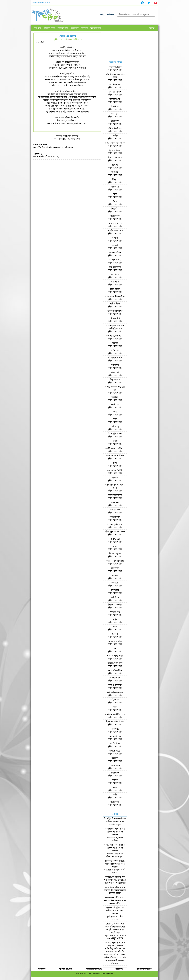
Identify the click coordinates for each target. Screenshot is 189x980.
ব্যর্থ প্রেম (115, 172)
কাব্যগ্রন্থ (84, 28)
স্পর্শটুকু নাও (115, 612)
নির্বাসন (115, 343)
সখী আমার (115, 365)
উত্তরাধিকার (115, 106)
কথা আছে (115, 282)
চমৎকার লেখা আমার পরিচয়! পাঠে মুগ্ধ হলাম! (115, 855)
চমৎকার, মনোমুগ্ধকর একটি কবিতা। (115, 871)
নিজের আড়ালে (115, 554)
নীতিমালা (119, 969)
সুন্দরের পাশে (115, 517)
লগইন (102, 15)
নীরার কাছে (115, 802)
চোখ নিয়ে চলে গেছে (115, 231)
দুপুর (115, 619)
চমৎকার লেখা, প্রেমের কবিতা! (115, 839)
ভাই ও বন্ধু (115, 426)
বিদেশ (115, 780)
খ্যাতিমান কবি (63, 28)
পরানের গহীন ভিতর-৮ (115, 908)
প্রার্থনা (115, 795)
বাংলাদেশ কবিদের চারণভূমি (115, 883)
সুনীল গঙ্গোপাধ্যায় (61, 39)
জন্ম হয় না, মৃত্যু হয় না (115, 336)
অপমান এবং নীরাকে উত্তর (115, 296)
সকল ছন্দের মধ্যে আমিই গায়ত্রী (115, 486)
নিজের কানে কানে (115, 641)
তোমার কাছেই (115, 260)
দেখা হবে (115, 114)
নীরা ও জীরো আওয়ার (115, 692)
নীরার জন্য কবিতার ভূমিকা (115, 143)
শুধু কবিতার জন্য (115, 150)
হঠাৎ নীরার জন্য (115, 84)
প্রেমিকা (115, 245)
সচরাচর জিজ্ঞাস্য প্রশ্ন (94, 969)
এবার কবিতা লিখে (115, 670)
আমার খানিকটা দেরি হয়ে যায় (115, 388)
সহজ (115, 787)
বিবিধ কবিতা (73, 136)
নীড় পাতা (38, 28)
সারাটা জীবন (115, 744)
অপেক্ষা (115, 238)
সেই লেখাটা (115, 700)
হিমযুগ (115, 179)
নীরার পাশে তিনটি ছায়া (115, 722)
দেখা (115, 463)
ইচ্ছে (115, 201)
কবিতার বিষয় (49, 28)
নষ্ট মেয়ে (108, 943)
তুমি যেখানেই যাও (115, 128)
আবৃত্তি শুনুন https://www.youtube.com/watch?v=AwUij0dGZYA (119, 935)
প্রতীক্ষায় (115, 634)
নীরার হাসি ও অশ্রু (115, 434)
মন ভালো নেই (115, 99)
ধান (115, 649)
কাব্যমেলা (75, 28)
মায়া (115, 546)
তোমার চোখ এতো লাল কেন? (114, 925)
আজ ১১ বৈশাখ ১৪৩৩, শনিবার (41, 3)
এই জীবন (115, 187)
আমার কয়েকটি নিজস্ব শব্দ (115, 714)
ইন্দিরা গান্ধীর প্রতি (115, 358)
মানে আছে (115, 729)
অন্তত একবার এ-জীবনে (115, 456)
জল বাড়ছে (115, 590)
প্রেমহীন (115, 136)
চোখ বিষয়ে (115, 568)
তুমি (115, 194)
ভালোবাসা (115, 121)
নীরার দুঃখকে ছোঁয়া (115, 605)
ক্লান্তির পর (115, 350)
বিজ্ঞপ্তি (152, 28)
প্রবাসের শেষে (115, 765)
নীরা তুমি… (115, 209)
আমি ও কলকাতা (115, 685)
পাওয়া (115, 441)
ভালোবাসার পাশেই (115, 311)
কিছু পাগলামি (115, 380)
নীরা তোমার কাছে (115, 158)
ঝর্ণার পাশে (115, 773)
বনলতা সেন (110, 829)
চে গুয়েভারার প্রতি (115, 223)
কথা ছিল (115, 397)
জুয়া (115, 707)
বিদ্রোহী (107, 819)
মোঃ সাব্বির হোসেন (116, 830)
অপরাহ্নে (115, 583)
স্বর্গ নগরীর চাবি (76, 39)
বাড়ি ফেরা (115, 372)
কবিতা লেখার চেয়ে (115, 663)
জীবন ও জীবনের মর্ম (115, 656)
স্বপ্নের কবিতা (115, 289)
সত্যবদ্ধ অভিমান (115, 253)
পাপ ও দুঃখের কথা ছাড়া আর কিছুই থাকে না (115, 327)
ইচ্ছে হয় (115, 165)
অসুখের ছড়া (115, 539)
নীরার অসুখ (115, 216)
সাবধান (115, 575)
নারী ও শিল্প (115, 304)
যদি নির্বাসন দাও (115, 92)
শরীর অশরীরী (115, 318)
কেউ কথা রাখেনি (115, 67)
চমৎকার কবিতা (115, 893)
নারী (115, 419)
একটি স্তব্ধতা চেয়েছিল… (115, 448)
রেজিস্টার (110, 15)
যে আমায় (115, 274)
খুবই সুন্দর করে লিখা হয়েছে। (115, 918)
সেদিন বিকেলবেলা (115, 495)
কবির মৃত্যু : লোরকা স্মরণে (115, 532)
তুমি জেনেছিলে (115, 267)
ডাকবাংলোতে (115, 678)
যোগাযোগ (41, 969)
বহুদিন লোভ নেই (115, 736)
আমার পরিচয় (110, 845)
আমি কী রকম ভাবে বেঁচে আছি (115, 76)
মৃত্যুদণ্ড (115, 478)
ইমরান (116, 911)
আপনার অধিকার (66, 969)
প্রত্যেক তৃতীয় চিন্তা (115, 524)
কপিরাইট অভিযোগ (144, 969)
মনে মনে (115, 758)
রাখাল (115, 627)
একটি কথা (115, 405)
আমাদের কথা (95, 28)
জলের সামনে (115, 510)
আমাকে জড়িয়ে (115, 751)
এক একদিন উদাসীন (115, 470)
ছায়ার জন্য (115, 502)
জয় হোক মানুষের (115, 824)
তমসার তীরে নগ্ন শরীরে (115, 561)
